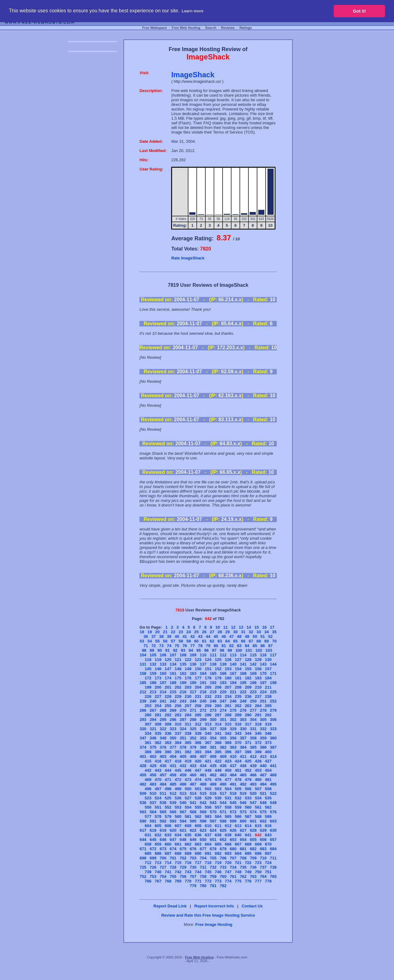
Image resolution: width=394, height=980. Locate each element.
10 (218, 627)
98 (222, 650)
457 (163, 775)
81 (223, 646)
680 (233, 849)
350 (173, 738)
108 (183, 655)
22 (173, 632)
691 (208, 853)
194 (233, 683)
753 (153, 876)
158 (143, 673)
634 (178, 835)
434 (203, 766)
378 (183, 747)
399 (258, 752)
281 (158, 715)
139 (223, 664)
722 (248, 863)
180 (228, 678)
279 (273, 710)
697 (268, 853)
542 (203, 803)
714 (168, 863)
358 (253, 738)
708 (243, 858)
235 (238, 696)
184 (268, 678)
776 (248, 881)
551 (158, 807)
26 (204, 632)
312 (198, 724)
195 (243, 683)
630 (273, 830)
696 (258, 853)
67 (251, 641)
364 (178, 743)
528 (198, 798)
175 (178, 678)
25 (196, 632)
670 (268, 844)
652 (223, 840)
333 (273, 729)
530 (218, 798)
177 (198, 678)
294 (153, 720)
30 (235, 632)
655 (253, 840)
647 (173, 840)
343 (238, 733)
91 (167, 650)
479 (248, 780)
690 (198, 853)
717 (198, 863)
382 (223, 747)
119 (158, 660)
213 (153, 692)
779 (193, 886)
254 (158, 706)
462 (213, 775)
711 (273, 858)
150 (198, 669)
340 (208, 733)
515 (203, 793)
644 (143, 840)
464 (233, 775)
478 (238, 780)
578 (158, 816)
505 (238, 789)
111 (213, 655)
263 (248, 706)
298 (193, 720)
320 (143, 729)
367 (208, 743)
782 (223, 886)
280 (148, 715)
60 (196, 641)
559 (238, 807)
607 (178, 826)
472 (178, 780)
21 (165, 632)
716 (188, 863)
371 (248, 743)
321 (153, 729)
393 (198, 752)
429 (153, 766)
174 (168, 678)
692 (218, 853)
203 (188, 687)
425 (248, 761)
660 (168, 844)
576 (273, 812)
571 (223, 812)
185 (143, 683)
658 (148, 844)
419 (188, 761)
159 (153, 673)
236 (248, 696)
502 (208, 789)
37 (154, 636)
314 (218, 724)
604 (148, 826)
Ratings (246, 28)
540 (183, 803)
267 (153, 710)
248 (233, 701)
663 (198, 844)
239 (143, 701)
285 (198, 715)
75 (177, 646)
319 (268, 724)
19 (150, 632)
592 (163, 821)
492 (243, 784)
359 (263, 738)
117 (273, 655)
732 (213, 867)
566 (173, 812)
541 (193, 803)
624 (213, 830)
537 (153, 803)
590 (143, 821)
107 (173, 655)
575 (263, 812)
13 (241, 627)
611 (218, 826)
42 (192, 636)
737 (263, 867)
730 (193, 867)
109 (193, 655)
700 (163, 858)
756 (183, 876)
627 (243, 830)
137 (203, 664)
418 (178, 761)
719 (218, 863)
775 (238, 881)
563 (143, 812)
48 (239, 636)
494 (263, 784)
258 (198, 706)
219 (213, 692)
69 (267, 641)
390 (168, 752)
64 (227, 641)
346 (268, 733)
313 (208, 724)
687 (168, 853)
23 (181, 632)
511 (163, 793)
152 (218, 669)
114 (243, 655)
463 (223, 775)
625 (223, 830)
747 (228, 872)
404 (173, 756)
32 (251, 632)
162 (183, 673)
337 (178, 733)
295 (163, 720)
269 (173, 710)
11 (225, 627)
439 (253, 766)
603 (273, 821)
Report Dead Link (170, 906)
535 (268, 798)
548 (263, 803)
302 (233, 720)
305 (263, 720)
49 (247, 636)
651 (213, 840)
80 (216, 646)
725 (143, 867)
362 (158, 743)
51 (263, 636)
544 (223, 803)
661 (178, 844)
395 (218, 752)
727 (163, 867)
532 (238, 798)
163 (193, 673)
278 (263, 710)
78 (200, 646)
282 (168, 715)
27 (212, 632)
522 (273, 793)
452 (248, 770)
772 (208, 881)
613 (238, 826)
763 (253, 876)
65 (235, 641)
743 (188, 872)
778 (268, 881)
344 (248, 733)
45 (216, 636)
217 (193, 692)
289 (238, 715)
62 (212, 641)
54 (150, 641)
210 (258, 687)
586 (238, 816)
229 (178, 696)
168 (243, 673)
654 (243, 840)
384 (243, 747)
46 (223, 636)
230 (188, 696)
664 (208, 844)
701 (173, 858)
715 (178, 863)
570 (213, 812)
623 (203, 830)
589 (268, 816)
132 (153, 664)
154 (238, 669)
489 (213, 784)
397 (238, 752)
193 (223, 683)
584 (218, 816)
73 (161, 646)
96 (206, 650)
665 (218, 844)
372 (258, 743)
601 (253, 821)
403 (163, 756)
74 (169, 646)
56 (165, 641)
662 (188, 844)
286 (208, 715)
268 (163, 710)
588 (258, 816)
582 (198, 816)
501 (198, 789)
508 (268, 789)
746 (218, 872)
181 (238, 678)
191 (203, 683)
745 (208, 872)
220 (223, 692)
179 (218, 678)
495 (273, 784)
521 (263, 793)
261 (228, 706)
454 (268, 770)
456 (153, 775)
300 (213, 720)
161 (173, 673)
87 (270, 646)
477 (228, 780)
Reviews (228, 28)
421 (208, 761)
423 (228, 761)
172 (148, 678)
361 (148, 743)
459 (183, 775)
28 (220, 632)
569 (203, 812)
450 (228, 770)
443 (158, 770)
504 (228, 789)
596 (203, 821)
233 (218, 696)
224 (263, 692)
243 (183, 701)
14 (249, 627)
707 (233, 858)
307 (148, 724)
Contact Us (252, 906)
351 (183, 738)
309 (168, 724)
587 (248, 816)
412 (253, 756)
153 (228, 669)
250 (253, 701)
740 (158, 872)
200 (158, 687)
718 (208, 863)
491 (233, 784)
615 (258, 826)
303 (243, 720)
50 (255, 636)
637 (208, 835)
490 (223, 784)
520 (253, 793)
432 (183, 766)
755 (173, 876)
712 (148, 863)
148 (178, 669)
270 (183, 710)
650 (203, 840)
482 (143, 784)
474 (198, 780)
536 (143, 803)
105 (153, 655)
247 (223, 701)
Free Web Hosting (186, 28)
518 (233, 793)
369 (228, 743)
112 (223, 655)
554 (188, 807)
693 (228, 853)
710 (263, 858)
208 (238, 687)
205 (208, 687)
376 (163, 747)
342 (228, 733)
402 (153, 756)
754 (163, 876)
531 (228, 798)
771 (198, 881)
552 (168, 807)
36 (146, 636)
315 (228, 724)
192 (213, 683)
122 (188, 660)
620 (173, 830)
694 (238, 853)
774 (228, 881)
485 (173, 784)
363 (168, 743)
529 (208, 798)
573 (243, 812)
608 (188, 826)
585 (228, 816)
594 (183, 821)
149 (188, 669)
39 (169, 636)
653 (233, 840)
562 (268, 807)
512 (173, 793)
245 (203, 701)
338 (188, 733)
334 (148, 733)
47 (231, 636)
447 (198, 770)
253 (148, 706)
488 (203, 784)
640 (238, 835)
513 (183, 793)
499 (178, 789)
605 (158, 826)
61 (204, 641)
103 (269, 650)
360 (273, 738)
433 (193, 766)
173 (158, 678)
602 (263, 821)
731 (203, 867)
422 (218, 761)
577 (148, 816)
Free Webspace (155, 28)
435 (213, 766)
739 (148, 872)
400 (268, 752)
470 (158, 780)
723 (258, 863)
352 (193, 738)
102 (259, 650)
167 (233, 673)
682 (253, 849)
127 (238, 660)
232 (208, 696)
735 (243, 867)
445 (178, 770)
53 (142, 641)
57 (173, 641)
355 (223, 738)
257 (188, 706)
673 (163, 849)
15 (256, 627)
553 (178, 807)
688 (178, 853)
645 (153, 840)
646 (163, 840)
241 (163, 701)
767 (158, 881)
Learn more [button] (193, 11)
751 (268, 872)
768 (168, 881)
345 (258, 733)
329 (233, 729)
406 (193, 756)
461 (203, 775)
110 (203, 655)
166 (223, 673)
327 (213, 729)
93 (183, 650)
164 (203, 673)
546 (243, 803)
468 (273, 775)
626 (233, 830)
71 (146, 646)
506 (248, 789)
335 (158, 733)
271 (193, 710)
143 (263, 664)
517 (223, 793)
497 (158, 789)
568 (193, 812)
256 (178, 706)
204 (198, 687)
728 (173, 867)
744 (198, 872)
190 (193, 683)
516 (213, 793)
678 (213, 849)
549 (273, 803)
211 (268, 687)
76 (185, 646)
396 (228, 752)
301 (223, 720)
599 (233, 821)
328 (223, 729)
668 (248, 844)
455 (143, 775)
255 (168, 706)
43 (200, 636)
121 (178, 660)
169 (253, 673)
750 (258, 872)
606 (168, 826)
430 (163, 766)
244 (193, 701)
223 (253, 692)
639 (228, 835)
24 (189, 632)
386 (263, 747)
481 (268, 780)
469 (148, 780)
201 (168, 687)
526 (178, 798)
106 (163, 655)
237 (258, 696)
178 (208, 678)
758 (203, 876)
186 (153, 683)
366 (198, 743)
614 (248, 826)
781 (213, 886)
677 (203, 849)
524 (158, 798)
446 (188, 770)
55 (157, 641)
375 (153, 747)
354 (213, 738)
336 (168, 733)
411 (243, 756)
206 (218, 687)
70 (274, 641)
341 (218, 733)
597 (213, 821)
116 (263, 655)
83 (239, 646)
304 (253, 720)
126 (228, 660)
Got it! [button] (360, 11)
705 (213, 858)
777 (258, 881)
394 (208, 752)
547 (253, 803)
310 (178, 724)
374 (143, 747)
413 (263, 756)
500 (188, 789)
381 (213, 747)
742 (178, 872)
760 (223, 876)
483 (153, 784)
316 (238, 724)
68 (259, 641)
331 (253, 729)
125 (218, 660)
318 (258, 724)
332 (263, 729)
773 (218, 881)
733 (223, 867)
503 (218, 789)
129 (258, 660)
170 (263, 673)
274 (223, 710)
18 (142, 632)
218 (203, 692)
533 (248, 798)
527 (188, 798)
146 (158, 669)
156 (258, 669)
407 (203, 756)
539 (173, 803)
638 (218, 835)
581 (188, 816)
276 (243, 710)
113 (233, 655)
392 (188, 752)
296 (173, 720)
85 (255, 646)
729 (183, 867)
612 (228, 826)
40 (177, 636)
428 (143, 766)
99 (230, 650)
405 (183, 756)
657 (273, 840)
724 (268, 863)
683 (263, 849)
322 (163, 729)
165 (213, 673)
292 (268, 715)
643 (268, 835)
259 (208, 706)
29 (227, 632)
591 (153, 821)
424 (238, 761)
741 (168, 872)
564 (153, 812)
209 (248, 687)
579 (168, 816)
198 (273, 683)
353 (203, 738)
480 (258, 780)
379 (193, 747)
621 (183, 830)
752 (143, 876)
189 (183, 683)
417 (168, 761)
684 (273, 849)
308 (158, 724)
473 (188, 780)
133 (163, 664)
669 (258, 844)
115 (253, 655)
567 (183, 812)
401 (143, 756)
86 (263, 646)
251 (263, 701)
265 (268, 706)
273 (213, 710)
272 (203, 710)
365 (188, 743)
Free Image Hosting (214, 924)
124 (208, 660)
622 (193, 830)
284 (188, 715)
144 (273, 664)
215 (173, 692)
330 (243, 729)
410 (233, 756)
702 (183, 858)
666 (228, 844)
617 (143, 830)
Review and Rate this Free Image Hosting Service (208, 915)
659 (158, 844)
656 (263, 840)
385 (253, 747)
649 (193, 840)
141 (243, 664)
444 (168, 770)
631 (148, 835)
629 (263, 830)
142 (253, 664)
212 (143, 692)
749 (248, 872)
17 (272, 627)
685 (148, 853)
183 (258, 678)
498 (168, 789)
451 (238, 770)
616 (268, 826)
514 (193, 793)
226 (148, 696)
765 (273, 876)
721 (238, 863)
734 (233, 867)
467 (263, 775)
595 (193, 821)
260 (218, 706)
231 (198, 696)
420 (198, 761)
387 (273, 747)
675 (183, 849)
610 (208, 826)
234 (228, 696)
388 (148, 752)
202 (178, 687)
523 (148, 798)
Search (211, 28)
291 (258, 715)
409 (223, 756)
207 (228, 687)
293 (143, 720)
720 (228, 863)
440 (263, 766)
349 (163, 738)
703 (193, 858)
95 (199, 650)
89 (152, 650)
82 (231, 646)
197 (263, 683)
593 (173, 821)
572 (233, 812)
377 (173, 747)
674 (173, 849)
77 (192, 646)
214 (163, 692)
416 (158, 761)
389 (158, 752)
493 (253, 784)
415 (148, 761)
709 (253, 858)
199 (148, 687)
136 (193, 664)
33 (259, 632)
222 (243, 692)
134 (173, 664)
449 (218, 770)
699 (153, 858)
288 (228, 715)
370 (238, 743)
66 (243, 641)
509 (143, 793)
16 (264, 627)
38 (161, 636)
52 (270, 636)
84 (247, 646)
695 (248, 853)
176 (188, 678)
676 (193, 849)
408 (213, 756)
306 (273, 720)
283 (178, 715)
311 (188, 724)
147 (168, 669)
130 (268, 660)
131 (143, 664)
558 (228, 807)
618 (153, 830)
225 (273, 692)
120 (168, 660)
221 (233, 692)
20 (157, 632)
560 (248, 807)
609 (198, 826)
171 (273, 673)
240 (153, 701)
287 (218, 715)
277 (253, 710)
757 (193, 876)
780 (203, 886)
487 (193, 784)
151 (208, 669)
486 (183, 784)
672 (153, 849)
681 (243, 849)
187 (163, 683)
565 (163, 812)
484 (163, 784)
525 (168, 798)
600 (243, 821)
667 (238, 844)
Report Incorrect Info (214, 906)
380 (203, 747)
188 (173, 683)
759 (213, 876)
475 (208, 780)
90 (160, 650)
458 (173, 775)
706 (223, 858)
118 (148, 660)
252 (273, 701)
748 (238, 872)
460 (193, 775)
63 (220, 641)
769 (178, 881)
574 (253, 812)
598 (223, 821)
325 (193, 729)
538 (163, 803)
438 (243, 766)
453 (258, 770)
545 (233, 803)
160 (163, 673)
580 (178, 816)
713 (158, 863)
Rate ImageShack (188, 258)
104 (143, 655)
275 (233, 710)
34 (267, 632)
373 (268, 743)
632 (158, 835)
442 (148, 770)
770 (188, 881)
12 (233, 627)
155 (248, 669)
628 (253, 830)
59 (189, 641)
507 (258, 789)
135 (183, 664)
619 (163, 830)
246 (213, 701)
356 (233, 738)
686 (158, 853)
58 (181, 641)
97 (214, 650)
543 (213, 803)
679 (223, 849)
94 (191, 650)
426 (258, 761)
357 (243, 738)
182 (248, 678)
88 (144, 650)
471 (168, 780)
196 (253, 683)
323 (173, 729)
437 (233, 766)
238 (268, 696)
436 (223, 766)
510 (153, 793)
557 (218, 807)
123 (198, 660)
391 (178, 752)
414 (273, 756)
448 (208, 770)
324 (183, 729)
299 (203, 720)
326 (203, 729)
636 (198, 835)
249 (243, 701)
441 (273, 766)
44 (208, 636)
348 (153, 738)
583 (208, 816)
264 (258, 706)
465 (243, 775)
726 (153, 867)
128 (248, 660)
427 (268, 761)
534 (258, 798)
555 (198, 807)
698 (143, 858)
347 (143, 738)
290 (248, 715)
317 (248, 724)
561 (258, 807)
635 (188, 835)
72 (154, 646)
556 (208, 807)
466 (253, 775)
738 (273, 867)
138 (213, 664)
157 (268, 669)
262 (238, 706)
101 (249, 650)
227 (158, 696)
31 (243, 632)
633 (168, 835)
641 (248, 835)
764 (263, 876)
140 (233, 664)
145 (148, 669)
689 (188, 853)
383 (233, 747)
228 (168, 696)
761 (233, 876)
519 (243, 793)
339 (198, 733)
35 (274, 632)
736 (253, 867)
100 (239, 650)
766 (148, 881)
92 (175, 650)
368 (218, 743)
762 (243, 876)
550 (148, 807)
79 (208, 646)
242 (173, 701)
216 (183, 692)
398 (248, 752)
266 (143, 710)
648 (183, 840)
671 (143, 849)
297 (183, 720)
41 (185, 636)
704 (203, 858)
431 (173, 766)
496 (148, 789)
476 (218, 780)
